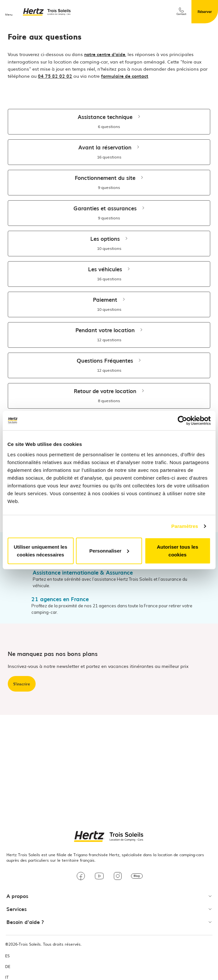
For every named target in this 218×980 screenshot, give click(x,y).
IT (7, 977)
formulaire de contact (125, 76)
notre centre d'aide (105, 54)
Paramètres (185, 526)
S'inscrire (22, 684)
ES (7, 956)
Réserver (205, 11)
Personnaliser (109, 550)
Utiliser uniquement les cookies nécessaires (40, 550)
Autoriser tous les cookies (178, 550)
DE (8, 967)
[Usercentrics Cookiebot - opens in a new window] (182, 421)
